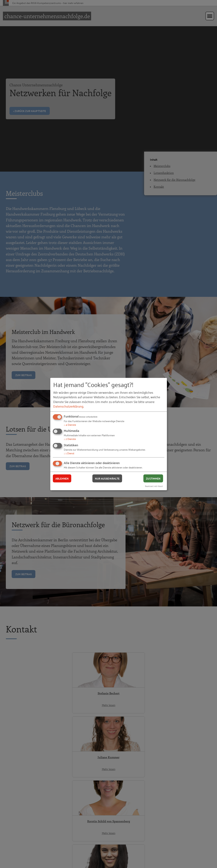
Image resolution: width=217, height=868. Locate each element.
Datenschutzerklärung (68, 406)
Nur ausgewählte (107, 478)
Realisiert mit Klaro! (154, 486)
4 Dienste (70, 425)
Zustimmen (153, 478)
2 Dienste (70, 439)
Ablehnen (62, 478)
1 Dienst (69, 453)
